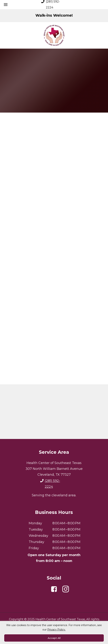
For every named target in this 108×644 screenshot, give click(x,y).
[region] (54, 633)
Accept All (54, 638)
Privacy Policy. (56, 630)
